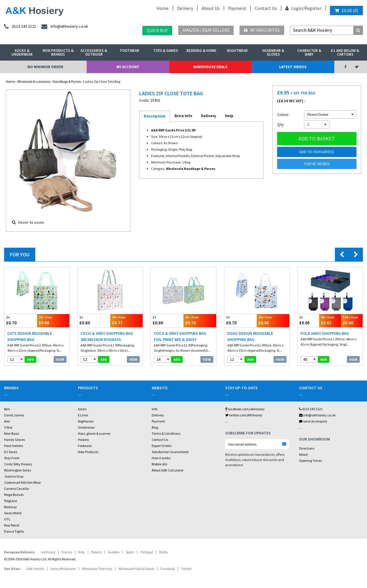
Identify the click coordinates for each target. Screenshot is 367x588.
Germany (48, 552)
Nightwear (237, 51)
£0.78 (200, 320)
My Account (128, 67)
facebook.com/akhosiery (245, 409)
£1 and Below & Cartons (345, 52)
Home (162, 8)
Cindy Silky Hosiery (18, 464)
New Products (88, 452)
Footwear (130, 51)
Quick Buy (157, 30)
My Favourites (262, 30)
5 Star (8, 427)
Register (313, 8)
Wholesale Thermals (97, 569)
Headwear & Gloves (273, 52)
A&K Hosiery (35, 569)
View (60, 359)
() (346, 10)
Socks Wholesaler (63, 569)
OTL (7, 519)
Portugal (147, 552)
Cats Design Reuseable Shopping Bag (30, 336)
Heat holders (14, 446)
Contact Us (266, 8)
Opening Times (310, 461)
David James (14, 415)
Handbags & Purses (67, 81)
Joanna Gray (14, 476)
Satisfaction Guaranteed (170, 452)
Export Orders (162, 446)
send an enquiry (313, 421)
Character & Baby (309, 52)
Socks (82, 409)
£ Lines (83, 415)
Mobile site (159, 464)
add (30, 359)
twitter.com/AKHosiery (244, 415)
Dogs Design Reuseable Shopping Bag (250, 336)
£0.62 (330, 320)
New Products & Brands (58, 52)
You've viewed (317, 164)
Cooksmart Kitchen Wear (22, 482)
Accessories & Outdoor (94, 52)
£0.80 (94, 320)
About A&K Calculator (168, 470)
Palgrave (11, 501)
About (303, 454)
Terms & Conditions (166, 433)
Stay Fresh (12, 458)
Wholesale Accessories (34, 81)
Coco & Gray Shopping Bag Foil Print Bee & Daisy (180, 336)
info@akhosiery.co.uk (317, 415)
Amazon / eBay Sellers (206, 30)
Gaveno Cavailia (16, 488)
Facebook (168, 569)
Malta (163, 552)
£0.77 (127, 320)
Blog (155, 427)
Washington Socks (18, 470)
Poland (96, 552)
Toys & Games (166, 51)
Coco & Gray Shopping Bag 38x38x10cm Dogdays (107, 336)
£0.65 (308, 320)
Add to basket (317, 139)
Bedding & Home (201, 51)
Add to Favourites (317, 152)
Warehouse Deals (210, 67)
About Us (211, 8)
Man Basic (12, 433)
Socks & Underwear (22, 52)
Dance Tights (14, 531)
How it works (161, 458)
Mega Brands (14, 495)
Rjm (7, 409)
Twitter (186, 569)
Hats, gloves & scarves (94, 433)
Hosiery (83, 440)
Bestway (11, 507)
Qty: (281, 124)
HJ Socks (11, 452)
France (67, 552)
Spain (130, 552)
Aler (7, 421)
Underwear (86, 427)
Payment (237, 8)
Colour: (283, 115)
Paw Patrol (12, 525)
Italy (82, 552)
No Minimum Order (45, 67)
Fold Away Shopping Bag (325, 333)
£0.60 (352, 320)
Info (154, 409)
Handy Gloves (14, 440)
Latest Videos (293, 67)
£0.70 (21, 320)
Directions (307, 448)
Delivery (185, 8)
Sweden (114, 552)
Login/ (295, 8)
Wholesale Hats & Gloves (136, 569)
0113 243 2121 (311, 409)
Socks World (13, 513)
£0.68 (53, 320)
